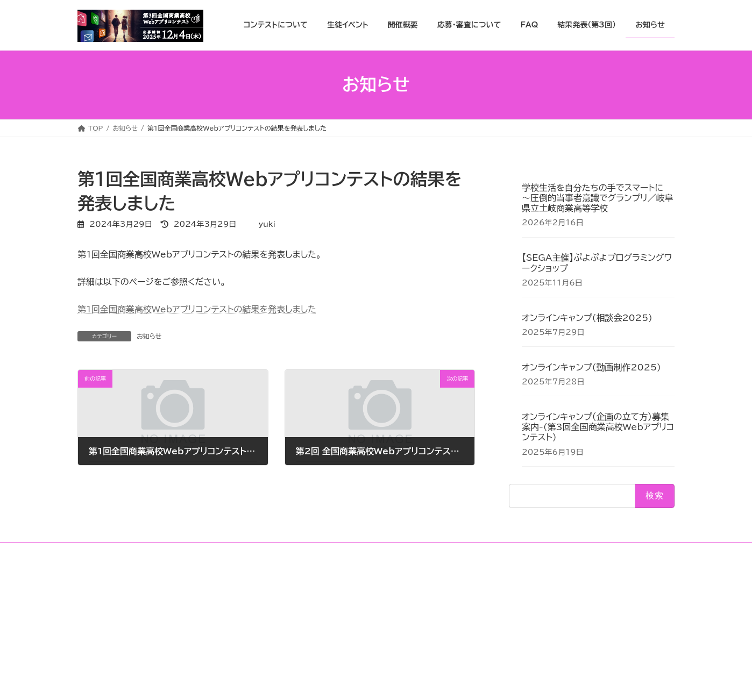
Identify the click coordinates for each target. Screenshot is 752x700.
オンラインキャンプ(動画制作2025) (591, 367)
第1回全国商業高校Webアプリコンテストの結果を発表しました (197, 309)
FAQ (296, 595)
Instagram (504, 599)
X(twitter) (504, 610)
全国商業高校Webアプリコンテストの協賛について (361, 615)
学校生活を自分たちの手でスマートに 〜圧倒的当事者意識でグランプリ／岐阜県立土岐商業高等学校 (598, 198)
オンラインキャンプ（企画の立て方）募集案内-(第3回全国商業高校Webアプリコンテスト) (598, 427)
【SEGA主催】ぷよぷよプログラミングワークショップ (597, 263)
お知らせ (149, 336)
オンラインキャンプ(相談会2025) (587, 317)
